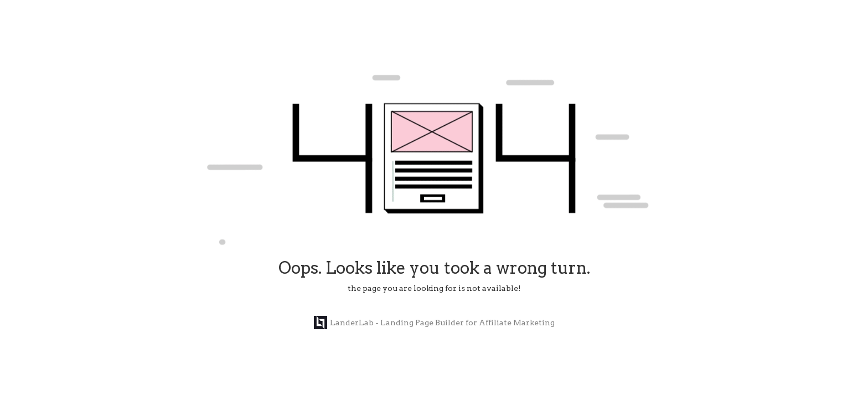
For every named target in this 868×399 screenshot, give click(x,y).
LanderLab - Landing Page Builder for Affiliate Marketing (434, 323)
